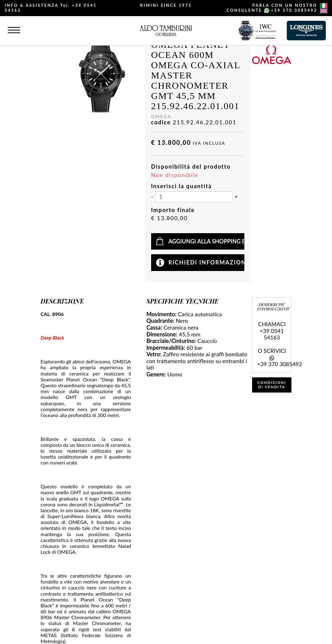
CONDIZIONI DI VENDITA (272, 385)
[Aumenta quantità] (236, 197)
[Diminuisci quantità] (152, 197)
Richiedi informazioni (207, 262)
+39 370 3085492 (294, 10)
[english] (324, 11)
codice (161, 122)
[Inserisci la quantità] (194, 197)
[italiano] (324, 6)
